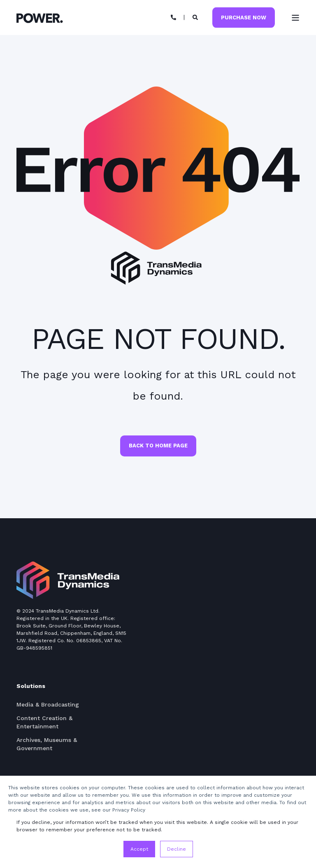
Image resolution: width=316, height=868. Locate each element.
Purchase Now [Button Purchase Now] (244, 17)
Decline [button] (177, 849)
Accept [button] (139, 849)
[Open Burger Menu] (295, 18)
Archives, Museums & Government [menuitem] (47, 744)
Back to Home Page (158, 446)
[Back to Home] (40, 18)
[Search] (196, 17)
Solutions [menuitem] (31, 686)
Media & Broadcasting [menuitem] (48, 704)
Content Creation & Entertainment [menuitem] (44, 722)
